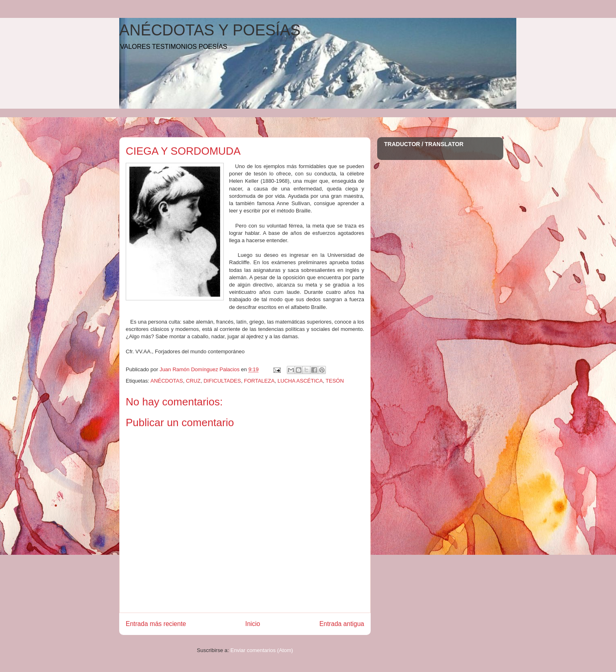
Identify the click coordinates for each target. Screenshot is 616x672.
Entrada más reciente (156, 624)
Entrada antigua (342, 624)
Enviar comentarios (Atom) (262, 650)
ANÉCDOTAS (167, 381)
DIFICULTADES (222, 381)
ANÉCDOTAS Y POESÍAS (210, 30)
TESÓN (335, 381)
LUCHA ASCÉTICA (300, 381)
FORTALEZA (259, 381)
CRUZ (193, 381)
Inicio (253, 624)
